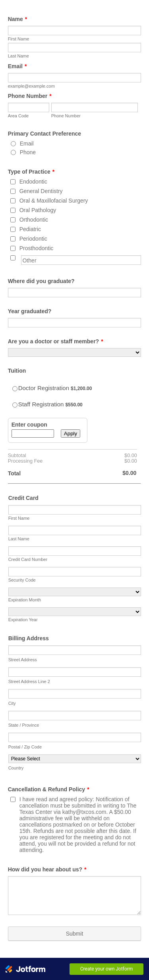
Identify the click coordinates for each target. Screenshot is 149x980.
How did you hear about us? (47, 869)
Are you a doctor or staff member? (56, 341)
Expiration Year (23, 620)
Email (17, 66)
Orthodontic (34, 220)
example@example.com (31, 86)
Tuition (17, 371)
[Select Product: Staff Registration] (15, 405)
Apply (71, 434)
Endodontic (33, 182)
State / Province (24, 725)
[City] (75, 694)
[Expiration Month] (75, 592)
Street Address (23, 660)
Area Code (18, 116)
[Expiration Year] (75, 612)
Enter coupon (29, 425)
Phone (28, 152)
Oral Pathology (38, 210)
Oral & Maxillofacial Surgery (54, 201)
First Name (19, 39)
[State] (75, 716)
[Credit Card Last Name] (75, 530)
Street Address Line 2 (29, 681)
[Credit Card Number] (75, 551)
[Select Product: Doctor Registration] (15, 389)
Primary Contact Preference (45, 134)
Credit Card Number (28, 559)
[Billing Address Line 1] (75, 650)
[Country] (75, 759)
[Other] (13, 258)
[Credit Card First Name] (75, 510)
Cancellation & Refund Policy (49, 789)
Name (18, 19)
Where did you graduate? (41, 281)
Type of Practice (31, 172)
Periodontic (33, 239)
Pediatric (30, 229)
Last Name (18, 56)
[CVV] (75, 572)
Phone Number (30, 96)
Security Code (22, 580)
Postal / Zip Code (25, 747)
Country (16, 768)
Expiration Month (25, 600)
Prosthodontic (37, 248)
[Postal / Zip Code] (75, 737)
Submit (75, 934)
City (12, 703)
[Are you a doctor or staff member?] (75, 352)
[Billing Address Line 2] (75, 672)
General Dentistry (41, 191)
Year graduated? (30, 311)
